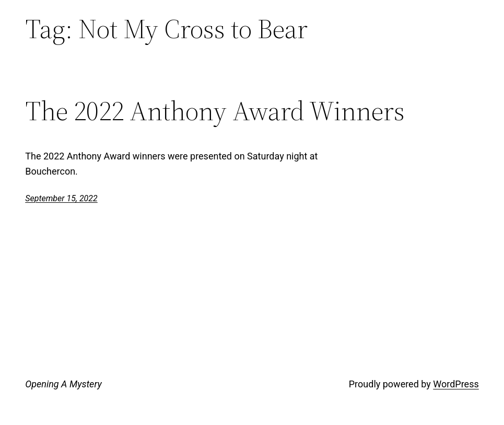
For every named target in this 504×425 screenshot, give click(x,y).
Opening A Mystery (63, 384)
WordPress (456, 384)
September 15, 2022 (61, 198)
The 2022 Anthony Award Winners (215, 111)
